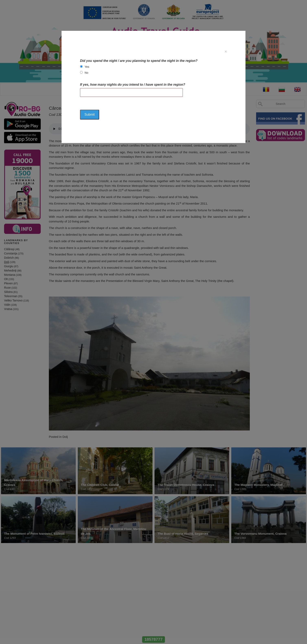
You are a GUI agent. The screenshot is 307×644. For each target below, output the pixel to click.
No (87, 73)
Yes (87, 67)
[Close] (226, 51)
